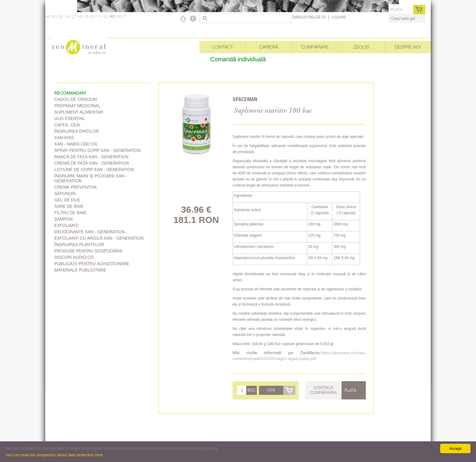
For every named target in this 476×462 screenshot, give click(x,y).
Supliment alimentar (79, 112)
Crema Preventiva (75, 187)
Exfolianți (66, 225)
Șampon (63, 219)
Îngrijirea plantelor (79, 245)
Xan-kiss (64, 138)
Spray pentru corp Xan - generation (97, 150)
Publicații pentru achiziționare (92, 264)
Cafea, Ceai (67, 125)
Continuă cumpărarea (324, 390)
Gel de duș (67, 200)
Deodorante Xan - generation (90, 232)
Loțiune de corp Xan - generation (94, 169)
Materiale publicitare (80, 270)
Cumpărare (315, 47)
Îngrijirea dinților (77, 131)
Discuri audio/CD (74, 257)
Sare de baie (69, 206)
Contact (223, 47)
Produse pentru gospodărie (88, 251)
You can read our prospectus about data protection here (54, 455)
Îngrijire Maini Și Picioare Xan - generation (91, 178)
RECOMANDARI (70, 93)
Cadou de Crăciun (76, 99)
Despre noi (408, 47)
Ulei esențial (70, 118)
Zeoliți (361, 47)
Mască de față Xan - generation (91, 157)
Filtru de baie (70, 213)
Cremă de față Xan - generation (92, 163)
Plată (396, 10)
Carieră (269, 47)
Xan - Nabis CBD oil (76, 144)
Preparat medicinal (77, 106)
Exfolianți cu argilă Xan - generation (99, 238)
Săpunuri (65, 193)
